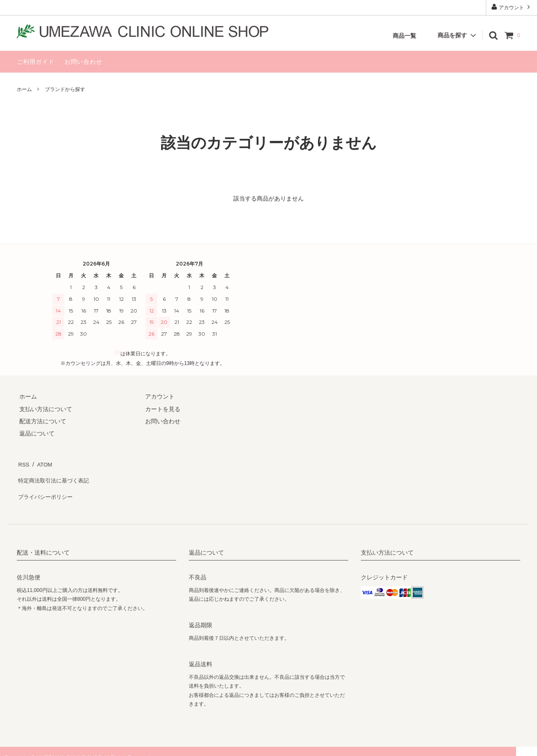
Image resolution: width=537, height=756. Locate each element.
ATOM (42, 463)
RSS (23, 463)
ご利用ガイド (36, 62)
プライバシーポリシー (46, 487)
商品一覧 (404, 36)
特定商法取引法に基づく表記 (55, 475)
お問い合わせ (83, 62)
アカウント (512, 7)
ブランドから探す (65, 89)
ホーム (24, 89)
